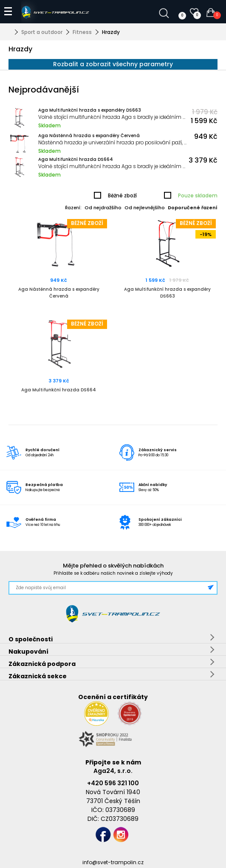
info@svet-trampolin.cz (113, 862)
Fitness (82, 32)
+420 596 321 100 (113, 783)
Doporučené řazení (193, 208)
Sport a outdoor (42, 32)
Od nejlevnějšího (145, 208)
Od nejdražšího (103, 208)
